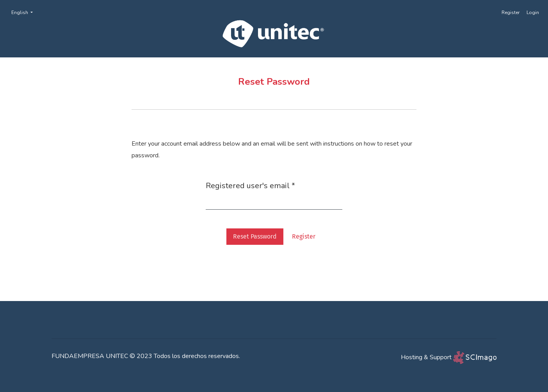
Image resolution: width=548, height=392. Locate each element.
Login (533, 12)
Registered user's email (250, 185)
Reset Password (255, 236)
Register (511, 12)
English (24, 12)
